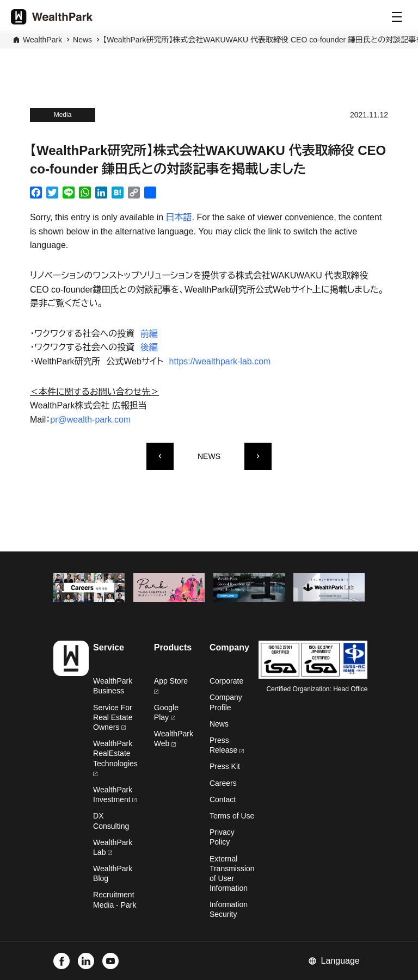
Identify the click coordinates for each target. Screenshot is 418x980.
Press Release (227, 745)
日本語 (179, 217)
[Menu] (397, 17)
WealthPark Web (174, 739)
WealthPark (42, 40)
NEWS (209, 456)
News (82, 40)
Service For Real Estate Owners (113, 717)
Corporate (226, 681)
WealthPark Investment (115, 795)
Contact (223, 799)
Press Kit (225, 766)
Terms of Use (232, 816)
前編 (149, 334)
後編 (149, 347)
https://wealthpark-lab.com (220, 361)
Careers (223, 783)
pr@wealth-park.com (90, 420)
